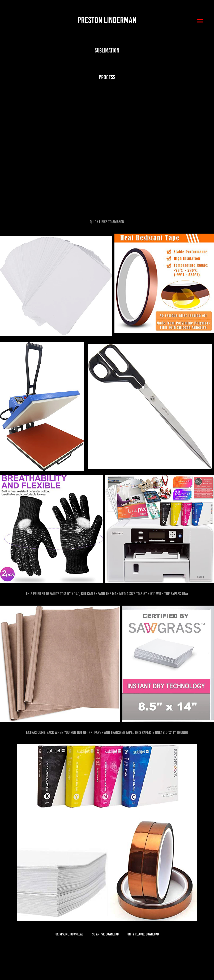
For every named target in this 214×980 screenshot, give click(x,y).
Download (77, 934)
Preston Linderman (107, 20)
